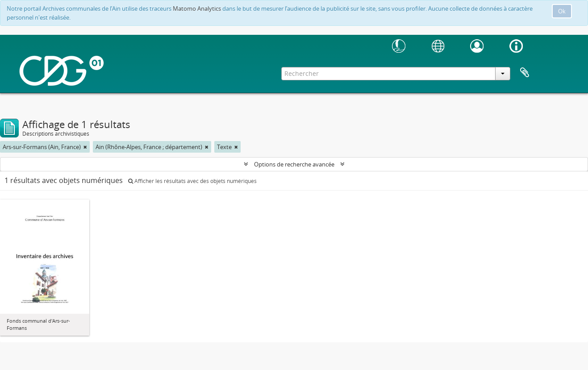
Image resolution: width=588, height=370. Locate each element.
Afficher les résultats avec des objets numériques (192, 181)
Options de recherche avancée (294, 164)
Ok (562, 11)
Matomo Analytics (197, 8)
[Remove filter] (85, 147)
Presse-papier (525, 73)
